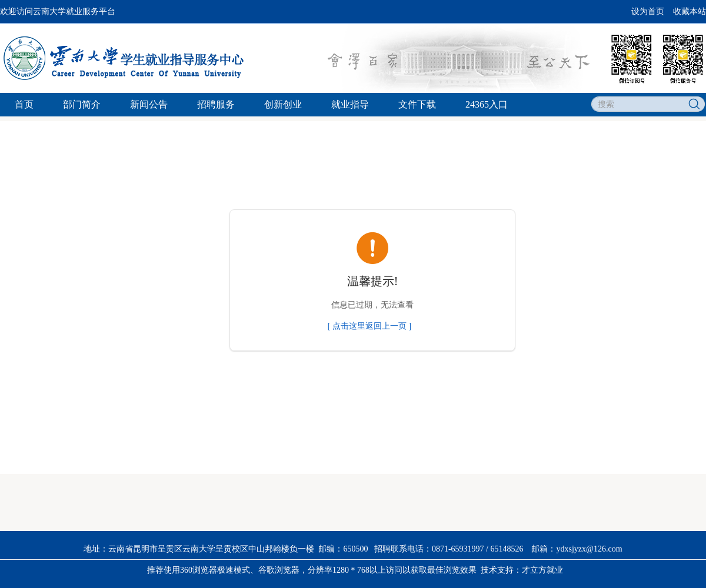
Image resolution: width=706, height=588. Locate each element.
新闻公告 (149, 104)
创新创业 (283, 104)
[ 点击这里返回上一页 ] (369, 326)
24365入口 (487, 104)
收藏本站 (690, 11)
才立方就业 (542, 570)
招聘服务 (216, 104)
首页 (24, 104)
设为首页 (648, 11)
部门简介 (82, 104)
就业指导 (350, 104)
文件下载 (417, 104)
